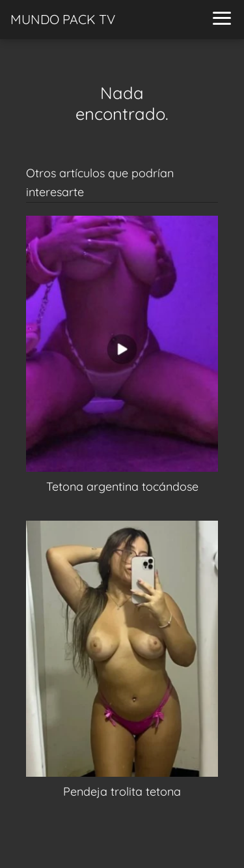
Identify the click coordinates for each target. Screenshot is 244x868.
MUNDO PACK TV (63, 19)
